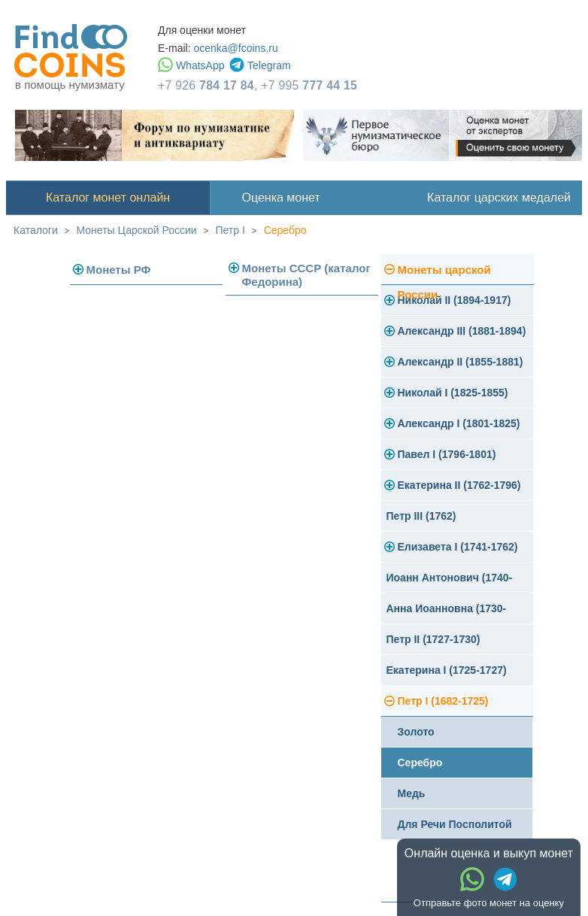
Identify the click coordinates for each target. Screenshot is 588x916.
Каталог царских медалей (499, 197)
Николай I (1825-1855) (453, 393)
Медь (412, 793)
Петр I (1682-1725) (443, 701)
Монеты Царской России (137, 230)
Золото (416, 732)
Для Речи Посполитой (455, 824)
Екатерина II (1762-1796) (459, 485)
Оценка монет (281, 197)
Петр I (230, 230)
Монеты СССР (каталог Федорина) (306, 275)
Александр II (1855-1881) (461, 362)
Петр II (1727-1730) (433, 639)
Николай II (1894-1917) (455, 300)
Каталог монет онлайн (108, 197)
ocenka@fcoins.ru (235, 48)
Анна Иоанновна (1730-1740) (447, 613)
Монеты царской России (444, 274)
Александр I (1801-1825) (459, 423)
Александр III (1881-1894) (462, 331)
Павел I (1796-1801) (447, 454)
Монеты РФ (119, 270)
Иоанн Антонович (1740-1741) (450, 582)
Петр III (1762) (421, 516)
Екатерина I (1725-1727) (447, 670)
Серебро (285, 230)
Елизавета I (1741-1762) (458, 547)
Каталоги (36, 230)
